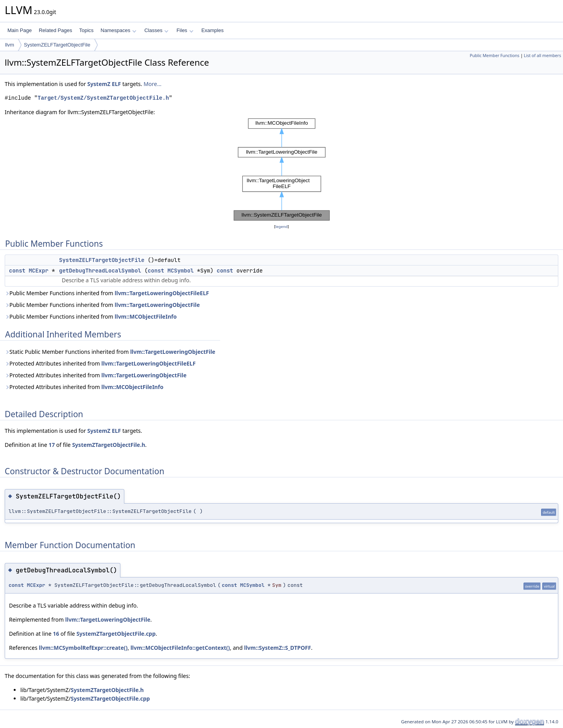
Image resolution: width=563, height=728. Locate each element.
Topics (86, 30)
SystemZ (99, 84)
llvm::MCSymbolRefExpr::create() (83, 648)
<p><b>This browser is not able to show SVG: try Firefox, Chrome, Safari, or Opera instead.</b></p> (282, 169)
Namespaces (118, 30)
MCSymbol (180, 271)
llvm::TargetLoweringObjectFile (157, 305)
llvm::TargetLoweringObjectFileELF (162, 293)
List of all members (542, 56)
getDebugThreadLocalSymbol (100, 271)
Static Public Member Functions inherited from (110, 352)
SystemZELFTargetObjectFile (57, 45)
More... (152, 84)
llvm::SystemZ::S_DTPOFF (277, 648)
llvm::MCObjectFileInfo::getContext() (180, 648)
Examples (212, 30)
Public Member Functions (494, 56)
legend (281, 227)
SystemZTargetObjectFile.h (108, 445)
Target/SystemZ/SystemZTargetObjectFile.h (103, 98)
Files (185, 30)
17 (52, 445)
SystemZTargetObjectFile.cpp (116, 634)
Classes (156, 30)
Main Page (20, 30)
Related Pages (55, 30)
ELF (116, 84)
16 (56, 634)
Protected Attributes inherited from (100, 363)
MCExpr (38, 271)
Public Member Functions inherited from (107, 293)
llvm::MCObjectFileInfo (146, 316)
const (17, 271)
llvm (10, 45)
